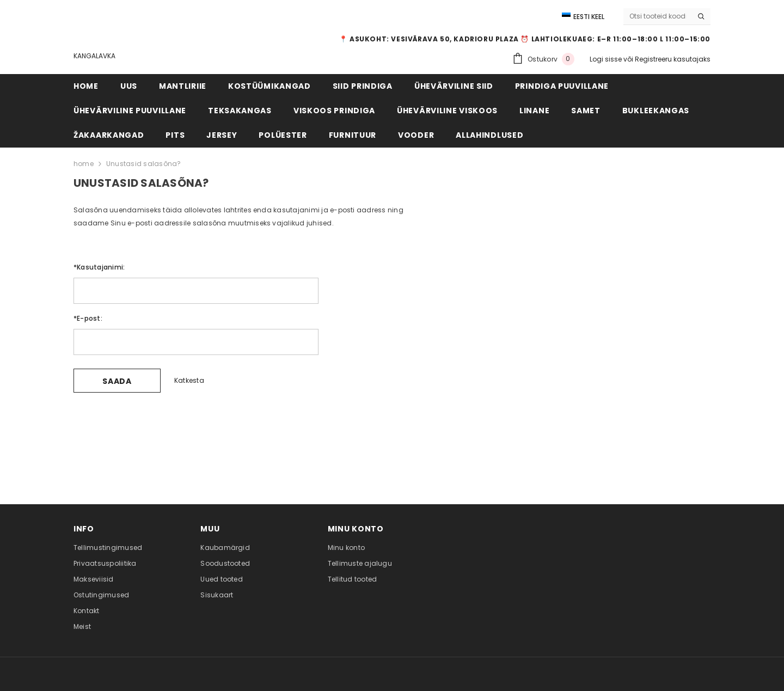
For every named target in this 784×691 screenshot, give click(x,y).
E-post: (88, 318)
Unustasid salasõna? (144, 164)
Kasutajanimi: (99, 267)
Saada (117, 381)
